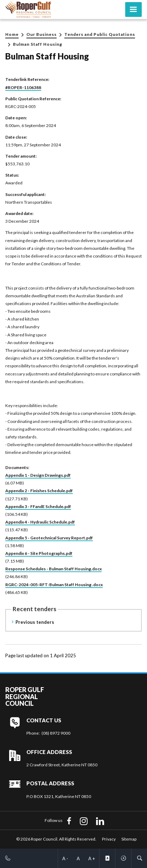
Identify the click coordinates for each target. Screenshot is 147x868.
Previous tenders (35, 622)
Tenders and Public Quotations (100, 34)
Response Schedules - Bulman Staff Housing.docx (53, 569)
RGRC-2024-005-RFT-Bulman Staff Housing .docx (54, 585)
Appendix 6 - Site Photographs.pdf (39, 553)
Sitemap (129, 839)
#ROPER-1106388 (23, 87)
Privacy (109, 839)
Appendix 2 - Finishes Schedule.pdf (39, 491)
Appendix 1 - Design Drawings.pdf (38, 475)
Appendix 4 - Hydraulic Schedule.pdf (40, 522)
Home (12, 34)
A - (65, 859)
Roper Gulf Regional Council (25, 697)
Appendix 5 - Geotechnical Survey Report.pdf (49, 538)
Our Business (41, 34)
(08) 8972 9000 (56, 733)
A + (92, 859)
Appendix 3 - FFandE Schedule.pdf (38, 506)
